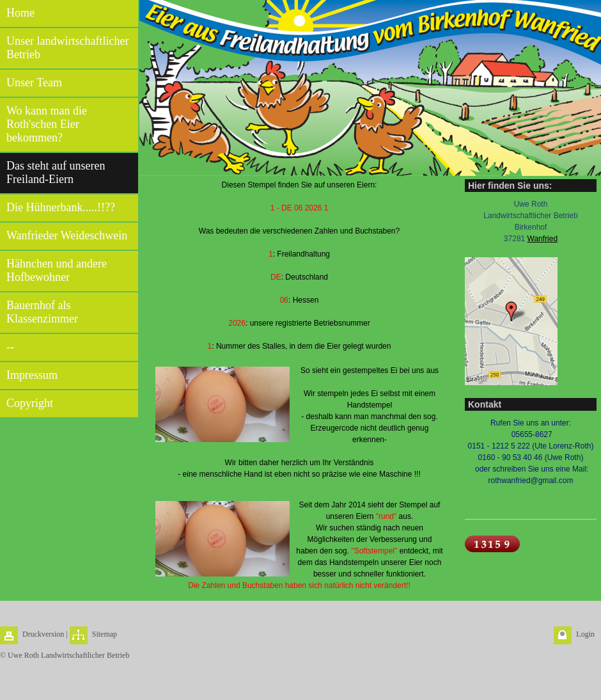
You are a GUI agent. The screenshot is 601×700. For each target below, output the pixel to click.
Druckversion (43, 634)
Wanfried (543, 239)
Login (585, 634)
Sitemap (105, 634)
